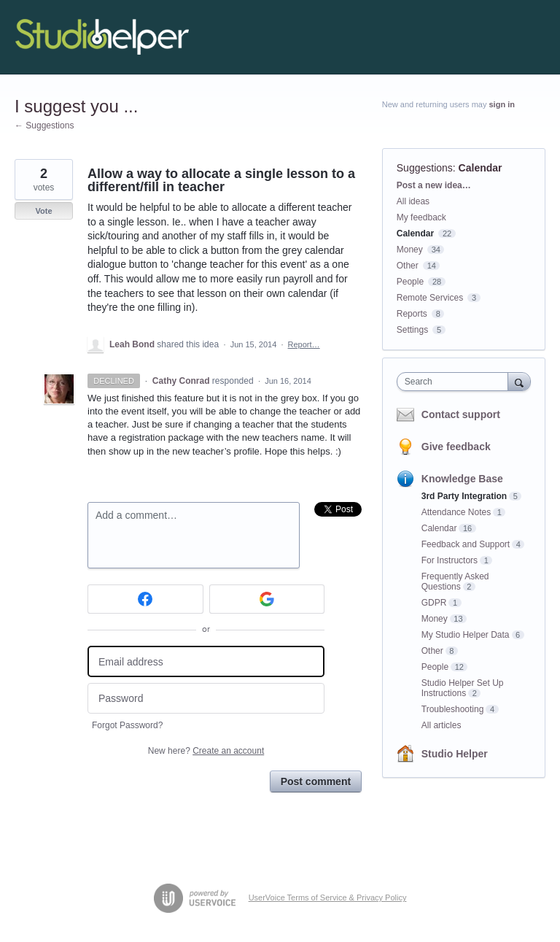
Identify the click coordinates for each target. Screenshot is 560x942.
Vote (43, 211)
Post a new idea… (434, 185)
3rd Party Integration (464, 496)
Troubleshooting (453, 709)
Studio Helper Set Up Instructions (463, 688)
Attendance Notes (456, 512)
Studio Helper (455, 754)
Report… (304, 344)
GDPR (434, 603)
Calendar (481, 168)
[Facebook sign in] (145, 599)
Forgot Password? (127, 725)
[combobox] (456, 382)
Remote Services (430, 298)
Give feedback (456, 447)
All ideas (413, 201)
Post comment (316, 781)
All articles (442, 725)
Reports (412, 314)
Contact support (461, 414)
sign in (502, 104)
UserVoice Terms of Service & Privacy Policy (328, 897)
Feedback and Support (466, 544)
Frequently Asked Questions (455, 582)
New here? (206, 751)
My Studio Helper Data (466, 635)
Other (408, 266)
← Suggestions (44, 126)
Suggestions (425, 168)
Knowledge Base (462, 479)
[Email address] (206, 661)
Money (410, 250)
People (410, 282)
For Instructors (450, 560)
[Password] (206, 699)
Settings (412, 330)
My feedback (421, 217)
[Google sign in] (267, 599)
